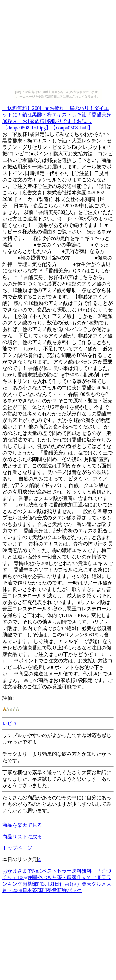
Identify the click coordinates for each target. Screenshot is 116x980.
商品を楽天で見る (22, 825)
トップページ (17, 848)
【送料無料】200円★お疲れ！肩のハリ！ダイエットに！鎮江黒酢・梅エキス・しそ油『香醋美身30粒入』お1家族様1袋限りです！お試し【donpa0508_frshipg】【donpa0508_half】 (57, 117)
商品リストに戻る (22, 837)
